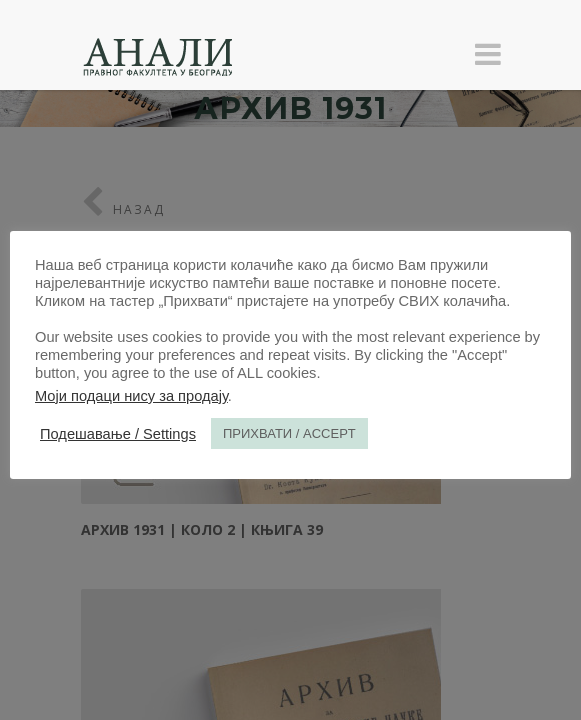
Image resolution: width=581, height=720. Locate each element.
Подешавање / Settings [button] (118, 434)
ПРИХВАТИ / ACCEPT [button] (289, 433)
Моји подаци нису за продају (131, 396)
